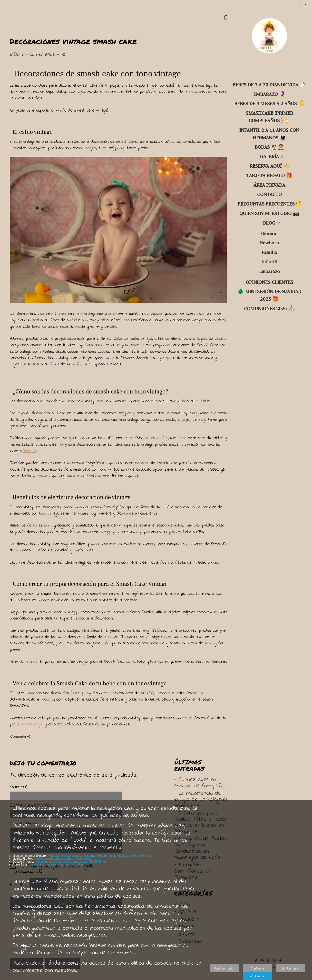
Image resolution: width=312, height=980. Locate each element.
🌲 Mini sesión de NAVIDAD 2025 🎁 (269, 295)
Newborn (269, 243)
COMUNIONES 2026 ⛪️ (269, 308)
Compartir (20, 736)
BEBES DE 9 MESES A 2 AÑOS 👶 (269, 103)
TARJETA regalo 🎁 (269, 175)
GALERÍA (269, 156)
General (269, 233)
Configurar (257, 969)
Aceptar (257, 977)
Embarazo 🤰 (269, 94)
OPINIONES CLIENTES (269, 282)
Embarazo (269, 271)
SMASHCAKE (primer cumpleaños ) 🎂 (269, 117)
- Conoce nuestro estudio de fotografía (199, 783)
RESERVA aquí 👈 (269, 166)
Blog (269, 223)
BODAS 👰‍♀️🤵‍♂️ (269, 147)
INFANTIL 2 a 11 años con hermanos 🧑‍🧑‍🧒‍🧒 (269, 134)
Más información (224, 969)
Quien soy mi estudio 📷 (269, 213)
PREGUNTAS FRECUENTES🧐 (269, 204)
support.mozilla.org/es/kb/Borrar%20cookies (63, 859)
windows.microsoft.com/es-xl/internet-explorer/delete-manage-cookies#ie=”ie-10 (100, 856)
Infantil (269, 262)
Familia (269, 252)
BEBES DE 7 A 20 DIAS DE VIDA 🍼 (269, 85)
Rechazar (290, 969)
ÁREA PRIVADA (269, 185)
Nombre (19, 787)
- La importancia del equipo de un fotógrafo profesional (202, 800)
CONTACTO (269, 194)
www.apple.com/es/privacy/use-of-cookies (57, 865)
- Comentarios (41, 55)
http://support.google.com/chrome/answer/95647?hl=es (71, 862)
